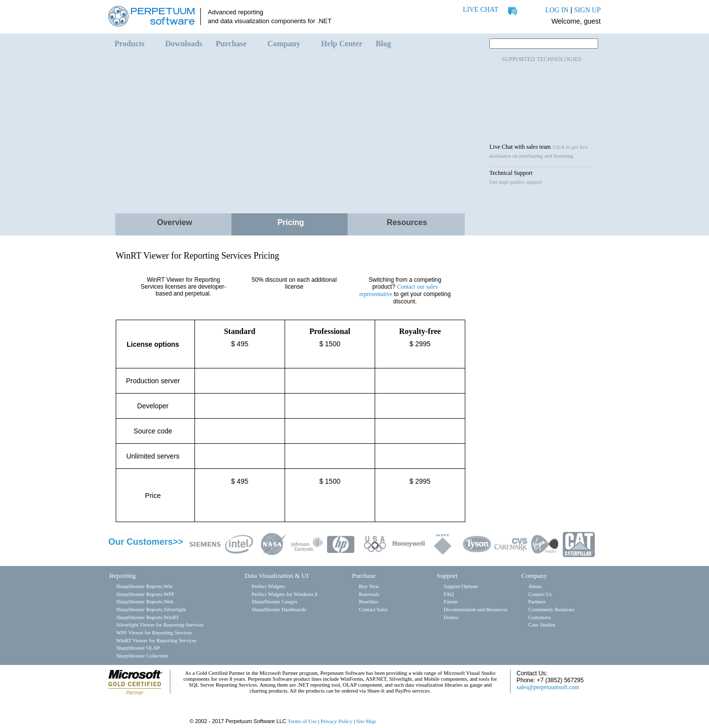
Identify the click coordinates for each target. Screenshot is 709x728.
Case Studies (542, 625)
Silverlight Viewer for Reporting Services (160, 625)
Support (447, 576)
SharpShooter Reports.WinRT (147, 617)
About (535, 586)
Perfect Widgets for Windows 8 (285, 594)
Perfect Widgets (268, 586)
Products (130, 44)
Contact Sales (373, 610)
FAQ (449, 594)
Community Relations (551, 610)
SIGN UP (587, 10)
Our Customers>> (146, 542)
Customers (540, 617)
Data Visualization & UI (277, 576)
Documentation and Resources (476, 610)
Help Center (342, 44)
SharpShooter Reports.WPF (145, 594)
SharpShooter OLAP (138, 648)
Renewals (369, 594)
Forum (451, 602)
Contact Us (540, 594)
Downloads (184, 44)
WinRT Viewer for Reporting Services (156, 641)
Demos (451, 617)
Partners (537, 602)
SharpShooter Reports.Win (144, 586)
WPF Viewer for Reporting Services (154, 633)
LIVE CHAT (481, 10)
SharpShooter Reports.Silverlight (151, 610)
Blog (383, 44)
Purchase (231, 44)
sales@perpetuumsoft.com (548, 687)
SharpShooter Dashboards (279, 610)
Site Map (366, 721)
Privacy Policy (336, 721)
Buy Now (369, 586)
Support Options (461, 586)
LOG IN (557, 10)
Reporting (122, 576)
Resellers (369, 602)
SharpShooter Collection (142, 656)
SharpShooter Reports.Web (145, 602)
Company (284, 44)
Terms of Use (302, 721)
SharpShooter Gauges (274, 602)
